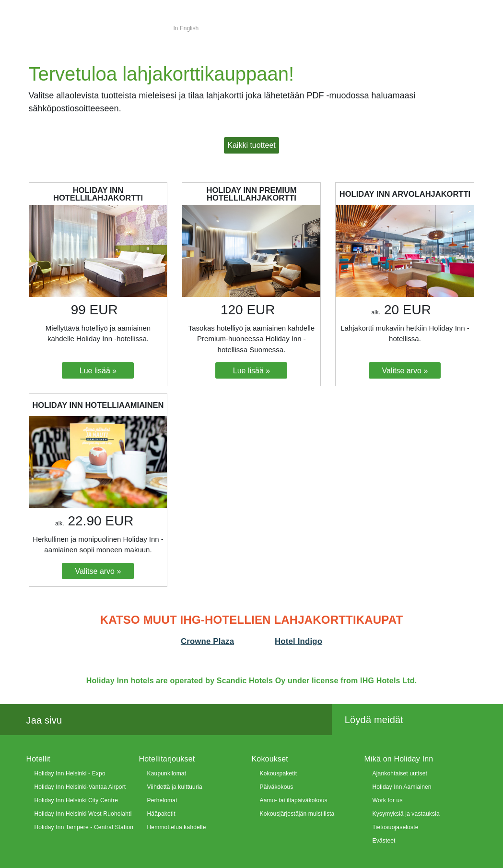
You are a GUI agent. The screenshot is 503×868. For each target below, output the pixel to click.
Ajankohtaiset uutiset (400, 773)
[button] (251, 145)
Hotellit (38, 759)
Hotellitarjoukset (167, 759)
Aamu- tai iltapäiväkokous (294, 800)
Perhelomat (162, 800)
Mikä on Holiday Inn (399, 759)
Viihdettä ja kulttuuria (175, 787)
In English (186, 28)
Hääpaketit (161, 814)
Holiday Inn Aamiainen (402, 787)
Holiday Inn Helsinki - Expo (70, 773)
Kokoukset (270, 759)
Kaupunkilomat (167, 773)
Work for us (388, 800)
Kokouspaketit (279, 773)
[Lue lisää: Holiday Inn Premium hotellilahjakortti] (251, 370)
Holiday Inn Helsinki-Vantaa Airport (80, 787)
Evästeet (384, 841)
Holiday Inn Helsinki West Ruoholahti (83, 814)
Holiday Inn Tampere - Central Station (84, 827)
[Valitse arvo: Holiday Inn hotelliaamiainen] (98, 571)
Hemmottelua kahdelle (177, 827)
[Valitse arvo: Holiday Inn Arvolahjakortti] (405, 370)
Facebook (80, 720)
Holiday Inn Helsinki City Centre (76, 800)
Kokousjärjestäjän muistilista (297, 814)
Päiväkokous (277, 787)
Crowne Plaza (207, 641)
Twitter (101, 720)
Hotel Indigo (298, 641)
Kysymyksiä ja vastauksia (406, 814)
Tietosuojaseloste (396, 827)
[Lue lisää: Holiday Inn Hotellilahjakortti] (98, 370)
